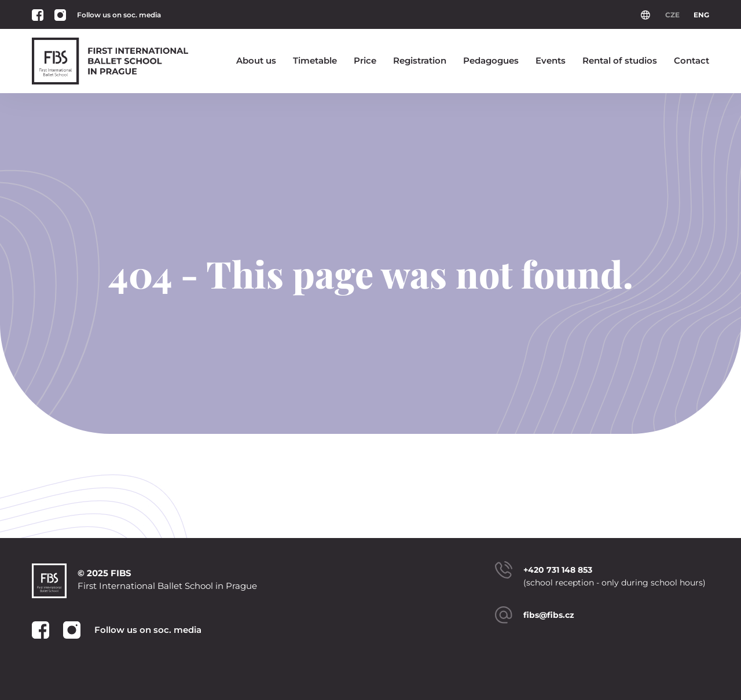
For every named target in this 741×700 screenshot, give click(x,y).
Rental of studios (620, 60)
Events (551, 60)
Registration (420, 60)
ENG (701, 15)
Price (365, 60)
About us (256, 60)
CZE (672, 15)
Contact (692, 60)
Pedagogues (491, 60)
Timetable (315, 60)
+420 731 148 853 (558, 570)
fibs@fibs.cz (549, 615)
